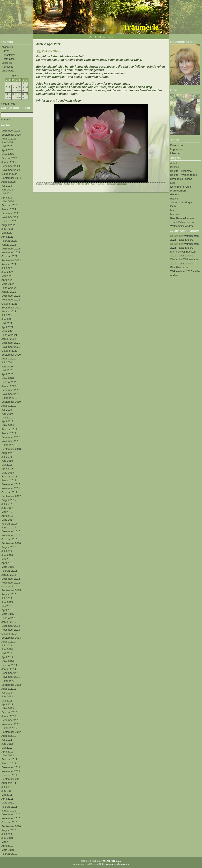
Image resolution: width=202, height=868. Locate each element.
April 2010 (7, 846)
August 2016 (9, 547)
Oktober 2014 (9, 634)
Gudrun (175, 194)
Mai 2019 (7, 418)
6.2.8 (112, 861)
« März (5, 104)
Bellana (175, 167)
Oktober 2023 (9, 221)
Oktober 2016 (9, 539)
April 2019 (7, 421)
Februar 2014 (9, 665)
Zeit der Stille (51, 51)
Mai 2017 (7, 512)
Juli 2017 (7, 504)
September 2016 (11, 543)
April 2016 (7, 563)
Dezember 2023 (11, 213)
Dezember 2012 (11, 720)
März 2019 (8, 425)
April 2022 (7, 280)
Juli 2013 (7, 693)
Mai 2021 (7, 323)
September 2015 (11, 590)
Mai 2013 (7, 701)
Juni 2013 (7, 696)
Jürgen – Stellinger (181, 202)
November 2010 (11, 818)
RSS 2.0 (82, 184)
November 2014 (11, 630)
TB (88, 184)
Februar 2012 (9, 759)
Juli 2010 (7, 834)
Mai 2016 (7, 559)
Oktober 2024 (9, 174)
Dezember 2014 (11, 626)
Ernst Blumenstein (181, 187)
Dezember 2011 (11, 767)
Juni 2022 (7, 272)
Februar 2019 (9, 429)
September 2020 (11, 355)
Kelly (173, 206)
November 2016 (11, 535)
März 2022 (8, 284)
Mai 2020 (7, 370)
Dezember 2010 (11, 814)
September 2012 (11, 732)
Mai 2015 (7, 606)
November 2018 (11, 441)
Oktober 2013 (9, 681)
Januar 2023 (9, 245)
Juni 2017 (7, 508)
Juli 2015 (7, 598)
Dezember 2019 (11, 390)
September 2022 (11, 260)
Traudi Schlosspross (182, 222)
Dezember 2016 (11, 531)
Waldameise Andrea (182, 226)
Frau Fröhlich (178, 191)
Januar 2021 (9, 339)
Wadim (174, 259)
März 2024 (8, 201)
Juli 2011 (7, 787)
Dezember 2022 (11, 249)
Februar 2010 (9, 854)
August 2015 (9, 594)
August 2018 (9, 453)
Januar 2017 (9, 527)
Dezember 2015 (11, 579)
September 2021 (11, 308)
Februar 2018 (9, 476)
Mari (173, 210)
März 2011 (8, 803)
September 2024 (11, 178)
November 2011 (11, 771)
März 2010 (8, 850)
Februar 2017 (9, 524)
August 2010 (9, 830)
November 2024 (11, 170)
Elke (173, 183)
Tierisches (7, 67)
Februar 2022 (9, 288)
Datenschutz (178, 145)
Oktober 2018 (9, 445)
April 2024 (7, 198)
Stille (97, 184)
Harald (174, 199)
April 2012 (7, 752)
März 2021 (8, 331)
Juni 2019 (7, 414)
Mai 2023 (7, 233)
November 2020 (11, 347)
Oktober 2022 (9, 256)
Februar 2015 (9, 618)
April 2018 (7, 469)
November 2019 (11, 394)
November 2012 (11, 724)
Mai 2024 (7, 193)
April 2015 (7, 610)
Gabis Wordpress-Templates (114, 864)
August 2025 (9, 139)
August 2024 (9, 182)
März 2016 (8, 567)
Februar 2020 (9, 382)
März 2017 (8, 520)
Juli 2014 (7, 645)
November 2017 (11, 488)
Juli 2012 (7, 740)
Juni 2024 (7, 190)
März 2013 (8, 708)
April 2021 (7, 327)
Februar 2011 (9, 807)
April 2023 (7, 237)
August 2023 (9, 225)
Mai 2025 (7, 146)
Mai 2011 (7, 795)
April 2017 (7, 516)
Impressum (177, 149)
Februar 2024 (9, 205)
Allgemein (7, 47)
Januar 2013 (9, 716)
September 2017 (11, 496)
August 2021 (9, 311)
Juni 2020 (7, 367)
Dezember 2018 (11, 437)
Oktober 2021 (9, 304)
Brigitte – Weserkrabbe (184, 175)
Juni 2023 (7, 229)
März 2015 (8, 614)
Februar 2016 (9, 571)
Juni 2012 (7, 744)
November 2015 (11, 583)
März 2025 (8, 154)
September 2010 (11, 826)
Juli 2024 (7, 186)
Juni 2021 (7, 319)
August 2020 (9, 359)
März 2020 (8, 378)
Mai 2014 (7, 653)
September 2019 (11, 402)
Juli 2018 (7, 457)
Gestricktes (8, 59)
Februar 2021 (9, 335)
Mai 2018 (7, 465)
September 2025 (11, 135)
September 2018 (11, 449)
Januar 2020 (9, 386)
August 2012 (9, 736)
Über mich (176, 153)
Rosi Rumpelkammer (182, 218)
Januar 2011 (9, 811)
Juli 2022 (7, 268)
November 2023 (11, 217)
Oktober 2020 (9, 351)
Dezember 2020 (11, 343)
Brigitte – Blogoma (181, 171)
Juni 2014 (7, 649)
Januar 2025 (9, 162)
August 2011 (9, 783)
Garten (5, 51)
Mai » (14, 104)
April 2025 (7, 150)
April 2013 (7, 704)
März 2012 (8, 755)
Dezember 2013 (11, 673)
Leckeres (7, 63)
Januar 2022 (9, 292)
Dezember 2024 (11, 166)
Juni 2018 (7, 461)
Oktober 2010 (9, 822)
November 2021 (11, 300)
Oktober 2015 (9, 586)
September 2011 (11, 779)
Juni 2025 (7, 142)
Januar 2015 (9, 622)
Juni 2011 (7, 791)
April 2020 (7, 374)
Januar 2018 (9, 480)
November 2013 (11, 677)
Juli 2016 (7, 551)
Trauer (103, 184)
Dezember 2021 (11, 296)
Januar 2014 (9, 669)
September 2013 (11, 685)
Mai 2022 (7, 276)
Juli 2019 (7, 410)
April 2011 (7, 799)
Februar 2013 (9, 712)
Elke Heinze (177, 267)
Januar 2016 (9, 575)
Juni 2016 (7, 555)
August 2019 (9, 406)
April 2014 (7, 657)
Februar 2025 (9, 158)
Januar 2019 (9, 433)
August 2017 (9, 500)
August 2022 (9, 264)
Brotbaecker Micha (181, 179)
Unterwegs (8, 71)
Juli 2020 (7, 362)
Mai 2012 (7, 748)
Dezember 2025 (11, 131)
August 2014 (9, 642)
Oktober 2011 (9, 775)
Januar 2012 (9, 763)
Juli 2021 (7, 315)
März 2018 (8, 473)
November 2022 (11, 252)
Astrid (174, 163)
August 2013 (9, 689)
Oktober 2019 (9, 398)
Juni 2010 (7, 838)
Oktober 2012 (9, 728)
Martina (175, 214)
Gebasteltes (8, 55)
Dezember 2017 (11, 484)
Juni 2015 (7, 602)
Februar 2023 (9, 241)
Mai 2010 (7, 842)
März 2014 (8, 661)
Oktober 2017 (9, 492)
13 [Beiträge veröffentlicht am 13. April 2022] (13, 91)
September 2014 (11, 638)
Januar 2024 (9, 209)
